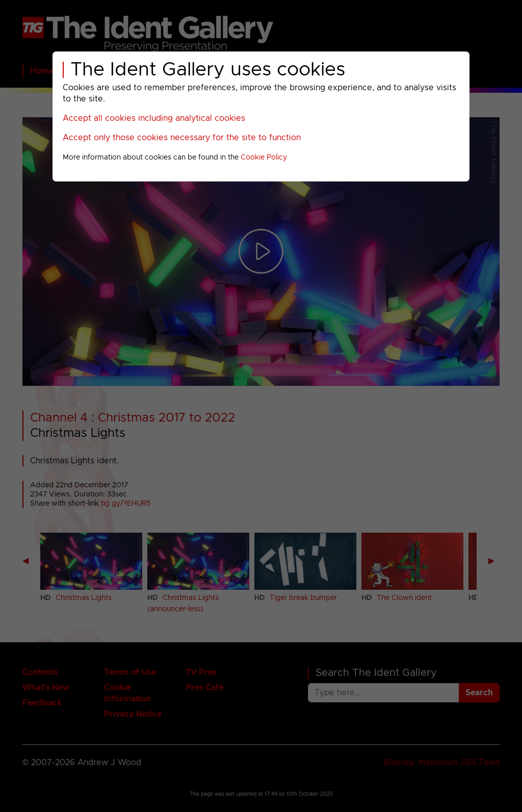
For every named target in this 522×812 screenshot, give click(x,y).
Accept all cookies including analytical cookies (154, 118)
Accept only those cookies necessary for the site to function (182, 138)
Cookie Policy (264, 158)
